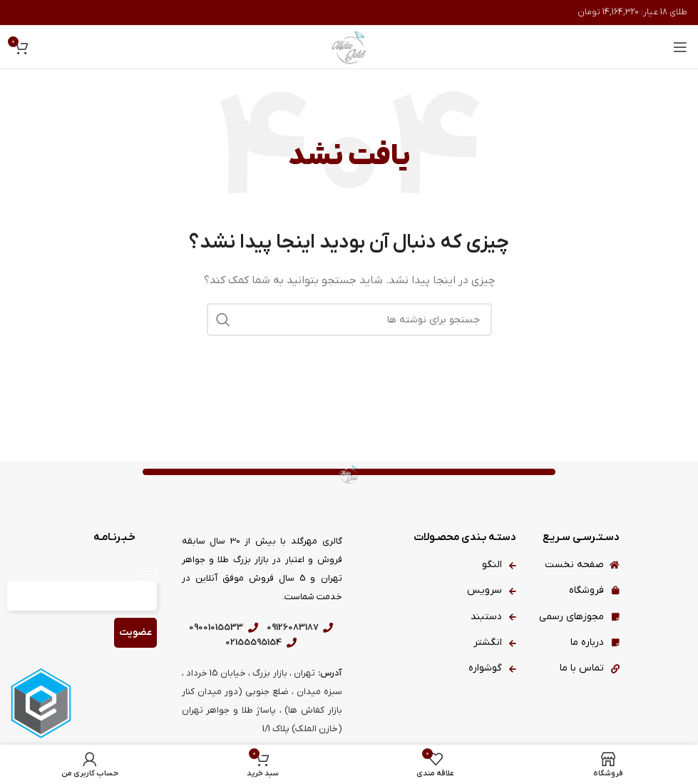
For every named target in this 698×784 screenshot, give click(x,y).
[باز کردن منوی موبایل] (680, 47)
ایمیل (147, 573)
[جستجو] (349, 320)
